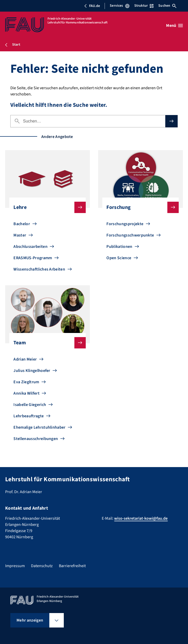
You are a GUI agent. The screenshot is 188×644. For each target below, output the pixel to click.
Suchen (167, 6)
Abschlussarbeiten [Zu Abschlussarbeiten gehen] (30, 247)
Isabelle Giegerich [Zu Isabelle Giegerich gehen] (30, 405)
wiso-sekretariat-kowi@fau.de (141, 518)
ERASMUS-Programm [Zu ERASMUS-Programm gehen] (33, 258)
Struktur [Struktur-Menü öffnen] (144, 6)
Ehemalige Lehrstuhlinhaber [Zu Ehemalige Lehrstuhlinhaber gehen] (39, 427)
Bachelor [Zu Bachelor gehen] (22, 224)
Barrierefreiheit (72, 566)
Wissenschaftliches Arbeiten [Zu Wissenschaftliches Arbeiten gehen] (39, 269)
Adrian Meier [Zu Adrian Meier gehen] (25, 359)
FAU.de (92, 6)
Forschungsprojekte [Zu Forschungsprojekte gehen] (125, 224)
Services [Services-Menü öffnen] (119, 6)
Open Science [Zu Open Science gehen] (119, 258)
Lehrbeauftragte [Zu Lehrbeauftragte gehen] (29, 416)
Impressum (15, 566)
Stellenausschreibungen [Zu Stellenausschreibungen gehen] (36, 439)
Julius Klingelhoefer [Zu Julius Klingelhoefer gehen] (32, 371)
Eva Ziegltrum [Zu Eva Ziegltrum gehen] (26, 382)
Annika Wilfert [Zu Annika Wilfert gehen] (26, 393)
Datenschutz (42, 566)
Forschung (138, 207)
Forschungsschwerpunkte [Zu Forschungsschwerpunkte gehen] (130, 235)
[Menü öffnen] (174, 26)
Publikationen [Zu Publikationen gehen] (119, 247)
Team (45, 343)
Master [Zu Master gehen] (20, 235)
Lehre (45, 207)
